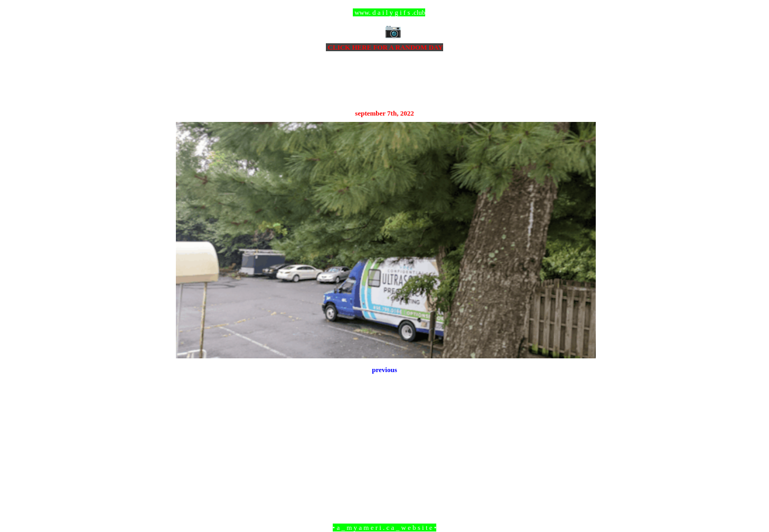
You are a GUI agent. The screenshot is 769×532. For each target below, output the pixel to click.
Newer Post (189, 470)
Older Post (581, 470)
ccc (385, 12)
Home (386, 470)
